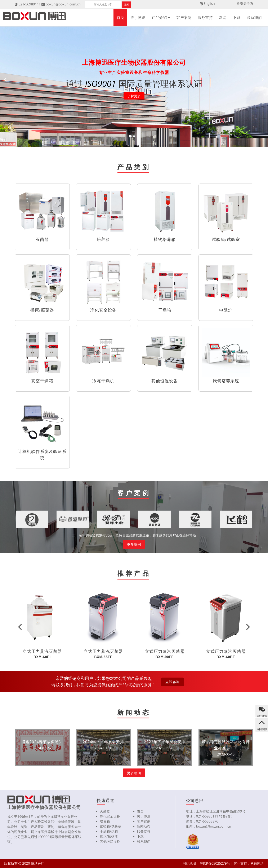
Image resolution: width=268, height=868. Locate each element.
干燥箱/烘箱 (109, 831)
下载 (237, 17)
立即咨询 (173, 682)
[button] (20, 626)
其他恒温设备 (110, 841)
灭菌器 (105, 811)
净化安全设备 (110, 816)
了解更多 (134, 96)
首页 (120, 17)
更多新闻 (134, 773)
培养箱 (105, 821)
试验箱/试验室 (111, 826)
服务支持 (205, 17)
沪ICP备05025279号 (215, 863)
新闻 (223, 17)
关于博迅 (138, 17)
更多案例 (134, 544)
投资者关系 (245, 4)
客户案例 (184, 17)
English (209, 4)
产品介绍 (159, 17)
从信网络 (257, 863)
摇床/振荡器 (109, 836)
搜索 (127, 5)
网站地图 (189, 863)
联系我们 (254, 17)
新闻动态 (144, 826)
